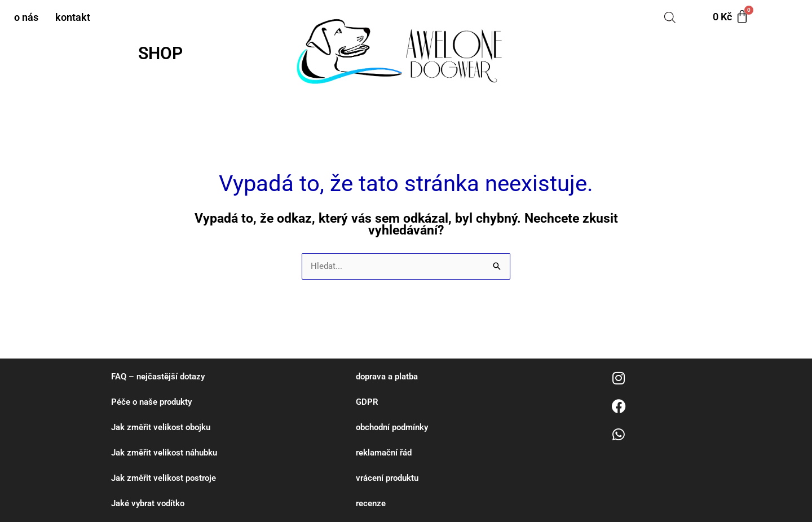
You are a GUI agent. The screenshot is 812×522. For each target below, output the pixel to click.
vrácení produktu (387, 478)
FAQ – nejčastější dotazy (158, 377)
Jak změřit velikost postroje (164, 478)
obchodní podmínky (392, 427)
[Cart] (731, 17)
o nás (26, 17)
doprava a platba (387, 377)
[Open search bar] (670, 17)
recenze (371, 503)
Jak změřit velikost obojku (161, 427)
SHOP (160, 53)
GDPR (367, 402)
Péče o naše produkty (151, 402)
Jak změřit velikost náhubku (164, 453)
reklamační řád (384, 453)
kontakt (73, 17)
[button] (163, 54)
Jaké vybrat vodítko (148, 503)
